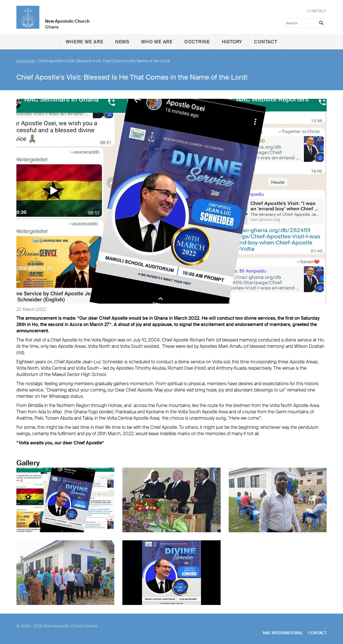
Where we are (85, 42)
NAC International (283, 633)
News (122, 42)
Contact (266, 42)
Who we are (157, 42)
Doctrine (197, 42)
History (232, 42)
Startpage (26, 61)
